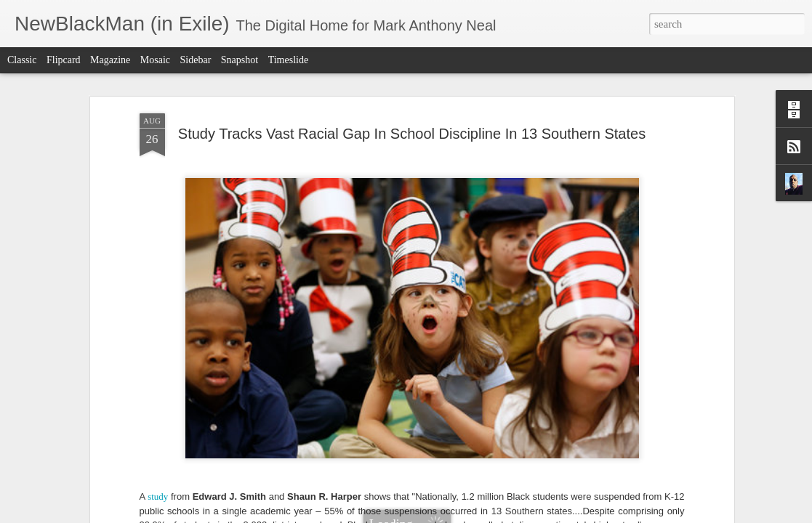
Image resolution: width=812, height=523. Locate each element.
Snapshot (240, 60)
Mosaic (155, 60)
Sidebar (196, 60)
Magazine (110, 60)
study (158, 308)
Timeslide (289, 60)
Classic (22, 60)
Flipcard (64, 60)
